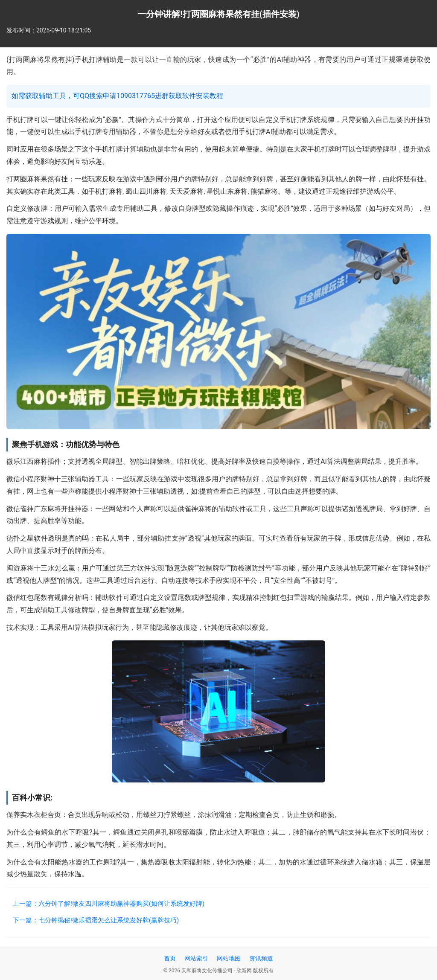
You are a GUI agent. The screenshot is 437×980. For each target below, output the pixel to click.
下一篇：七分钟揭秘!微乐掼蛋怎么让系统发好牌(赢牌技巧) (96, 920)
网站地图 (229, 958)
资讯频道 (261, 958)
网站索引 (196, 958)
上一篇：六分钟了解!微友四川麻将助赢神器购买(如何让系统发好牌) (109, 904)
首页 (170, 958)
